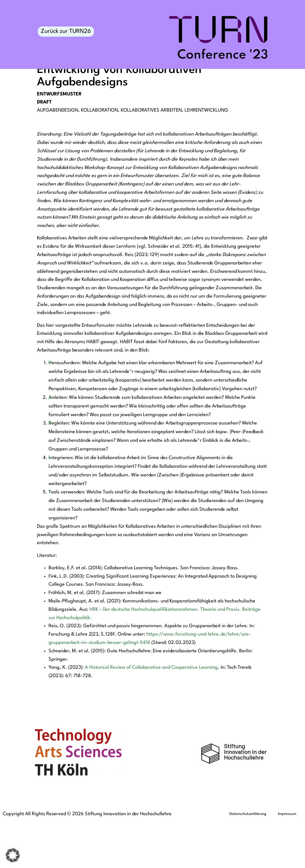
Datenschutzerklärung (248, 858)
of (129, 712)
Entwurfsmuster (59, 139)
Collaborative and (151, 712)
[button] (13, 855)
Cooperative (185, 712)
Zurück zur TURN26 (66, 31)
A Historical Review (106, 712)
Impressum (287, 858)
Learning (208, 712)
